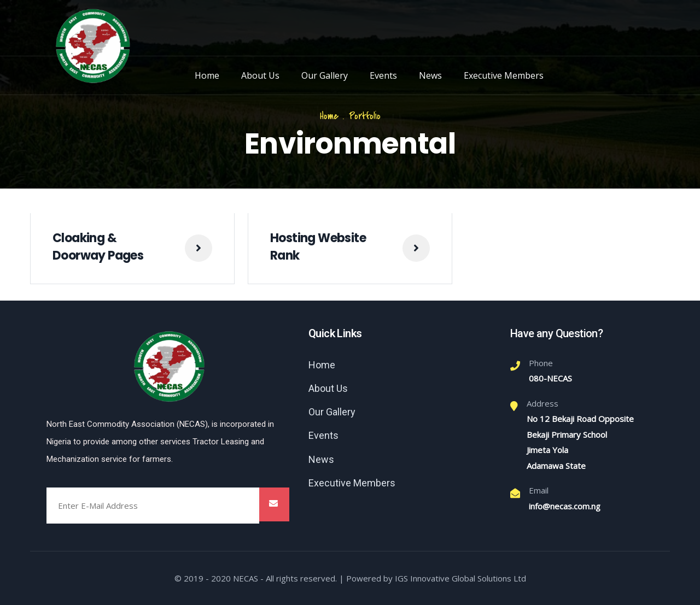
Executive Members (504, 75)
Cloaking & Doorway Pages (98, 247)
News (430, 75)
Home (207, 75)
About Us (260, 75)
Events (383, 75)
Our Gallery (325, 75)
